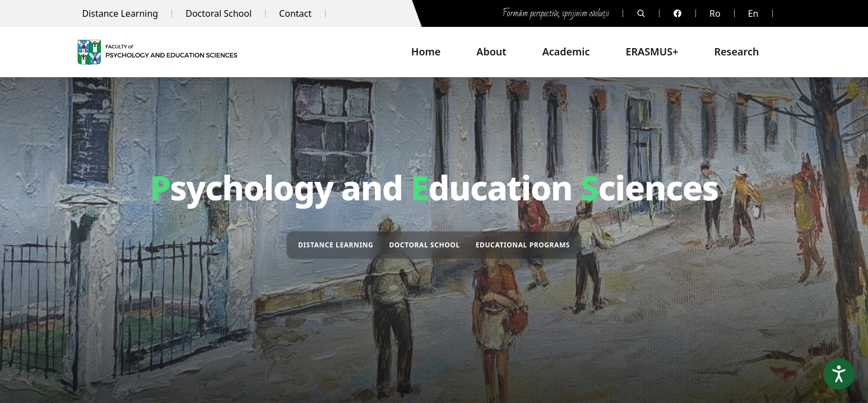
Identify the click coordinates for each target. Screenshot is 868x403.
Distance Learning (120, 13)
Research (736, 51)
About (491, 51)
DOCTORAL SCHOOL (424, 245)
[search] (641, 13)
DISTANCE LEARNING (336, 245)
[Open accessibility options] (839, 374)
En (753, 13)
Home (426, 51)
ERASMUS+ (652, 51)
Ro (715, 13)
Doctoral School (219, 13)
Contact (295, 13)
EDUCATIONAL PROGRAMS (523, 245)
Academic (566, 51)
